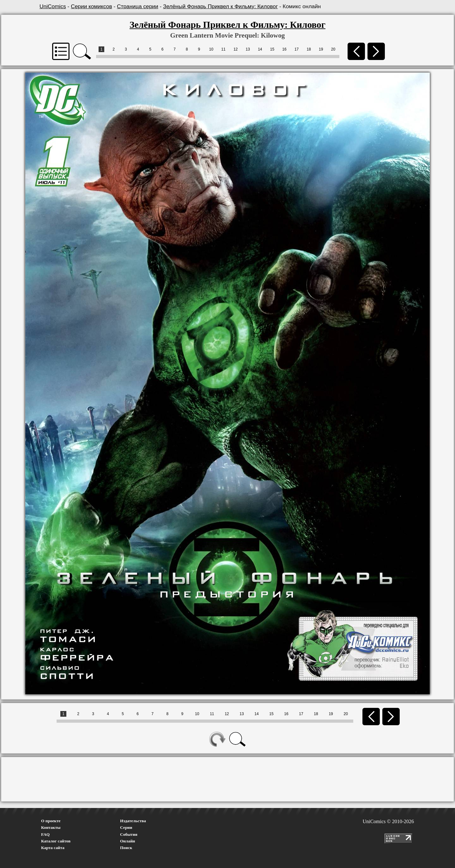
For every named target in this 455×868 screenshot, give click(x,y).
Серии (126, 827)
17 (297, 49)
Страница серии (138, 6)
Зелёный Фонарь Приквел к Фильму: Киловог (220, 6)
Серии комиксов (91, 6)
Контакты (51, 827)
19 (321, 49)
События (129, 834)
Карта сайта (53, 848)
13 (248, 49)
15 (272, 49)
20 (333, 49)
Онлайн (128, 841)
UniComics (53, 6)
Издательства (133, 821)
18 (309, 49)
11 (223, 49)
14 (260, 49)
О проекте (51, 821)
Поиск (126, 848)
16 (284, 49)
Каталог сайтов (56, 841)
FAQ (45, 834)
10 (211, 49)
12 (236, 49)
